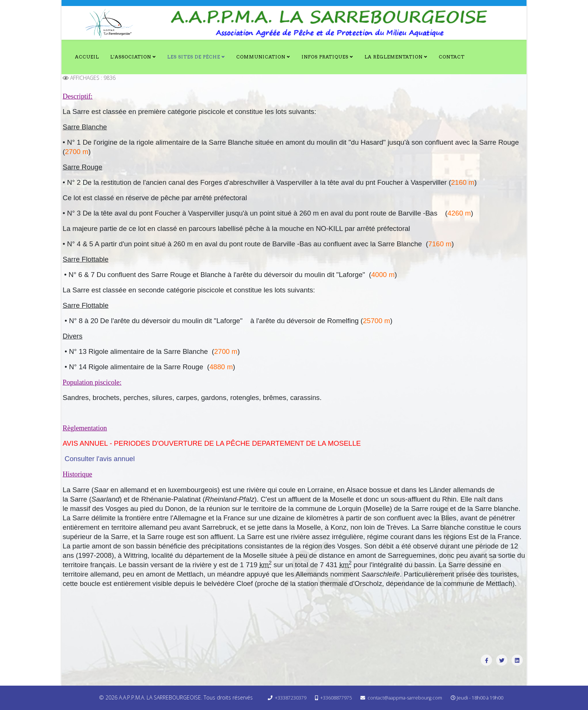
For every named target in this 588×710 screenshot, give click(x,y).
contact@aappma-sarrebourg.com (405, 698)
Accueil (87, 57)
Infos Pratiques (325, 57)
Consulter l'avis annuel (100, 459)
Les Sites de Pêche (194, 57)
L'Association (131, 57)
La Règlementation (394, 57)
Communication (261, 57)
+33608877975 (336, 698)
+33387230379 (291, 698)
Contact (452, 57)
